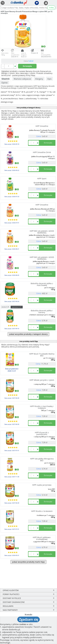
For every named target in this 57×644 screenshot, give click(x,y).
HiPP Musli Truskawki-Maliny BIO (42, 355)
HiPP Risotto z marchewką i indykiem (42, 407)
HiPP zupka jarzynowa (42, 485)
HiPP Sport (42, 179)
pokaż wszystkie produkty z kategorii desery (28, 334)
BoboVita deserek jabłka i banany (42, 311)
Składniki (6, 79)
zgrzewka (17, 307)
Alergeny (39, 79)
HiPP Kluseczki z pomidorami (42, 433)
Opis (49, 79)
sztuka (5, 307)
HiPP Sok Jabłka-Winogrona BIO (42, 460)
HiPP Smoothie (42, 126)
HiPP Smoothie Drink (42, 152)
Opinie (4, 83)
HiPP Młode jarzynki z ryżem (42, 380)
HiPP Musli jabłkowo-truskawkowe (42, 538)
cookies (23, 624)
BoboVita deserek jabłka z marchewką (42, 284)
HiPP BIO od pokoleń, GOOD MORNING (42, 232)
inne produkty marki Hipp (29, 341)
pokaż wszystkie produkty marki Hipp (28, 562)
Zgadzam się (29, 619)
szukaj (51, 8)
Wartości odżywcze (22, 79)
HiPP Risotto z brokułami (42, 511)
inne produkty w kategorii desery (29, 108)
